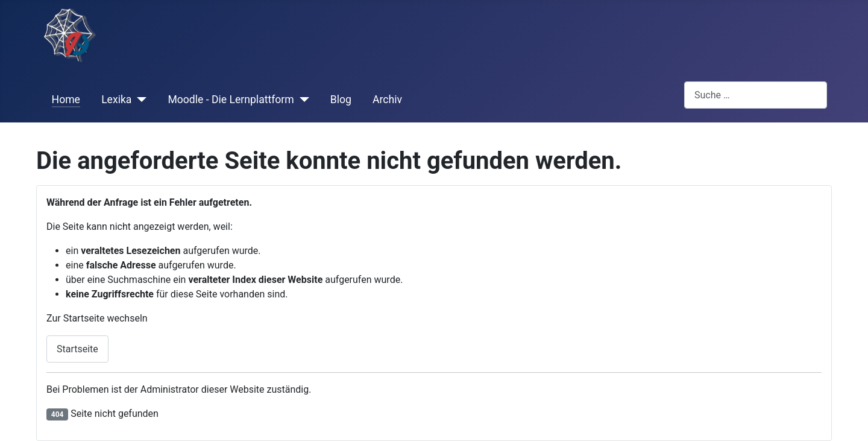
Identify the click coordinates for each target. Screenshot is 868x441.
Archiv (387, 100)
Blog (341, 100)
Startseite (77, 349)
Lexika (116, 100)
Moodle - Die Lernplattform (231, 100)
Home (66, 100)
